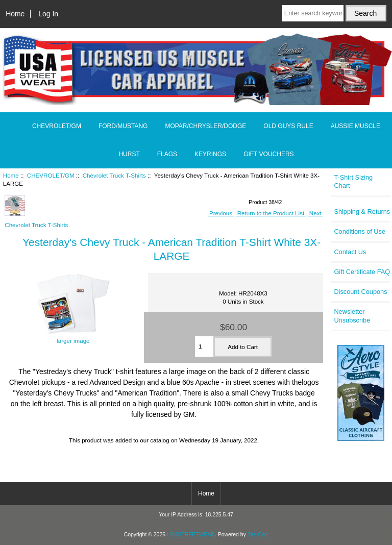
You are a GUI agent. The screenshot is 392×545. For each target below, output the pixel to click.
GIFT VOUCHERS (268, 154)
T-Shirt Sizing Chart (353, 181)
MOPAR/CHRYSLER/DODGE (205, 126)
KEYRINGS (210, 154)
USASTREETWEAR (191, 535)
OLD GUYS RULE (288, 126)
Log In (48, 14)
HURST (129, 154)
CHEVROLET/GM (51, 175)
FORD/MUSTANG (123, 126)
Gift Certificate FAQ (362, 272)
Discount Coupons (360, 292)
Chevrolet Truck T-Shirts (114, 175)
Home (15, 14)
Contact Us (350, 252)
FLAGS (167, 154)
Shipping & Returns (362, 212)
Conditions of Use (360, 231)
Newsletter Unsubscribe (352, 316)
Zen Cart (258, 535)
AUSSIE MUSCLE (356, 126)
